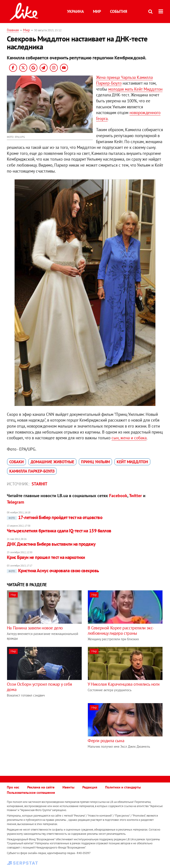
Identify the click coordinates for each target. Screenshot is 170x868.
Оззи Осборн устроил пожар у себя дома (40, 687)
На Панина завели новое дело (35, 628)
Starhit (40, 484)
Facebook (118, 496)
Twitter (135, 496)
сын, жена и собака (129, 438)
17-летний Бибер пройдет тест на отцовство (55, 517)
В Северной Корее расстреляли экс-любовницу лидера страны (121, 631)
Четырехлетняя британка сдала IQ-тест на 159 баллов (59, 531)
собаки (16, 462)
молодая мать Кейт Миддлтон (135, 89)
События (119, 11)
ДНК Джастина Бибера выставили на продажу (51, 544)
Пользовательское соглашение (31, 792)
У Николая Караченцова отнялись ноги (124, 684)
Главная (13, 30)
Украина (75, 11)
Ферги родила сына (106, 741)
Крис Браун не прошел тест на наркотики (46, 557)
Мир (97, 11)
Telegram (15, 502)
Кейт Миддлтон (132, 462)
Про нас (13, 787)
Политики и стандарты (123, 787)
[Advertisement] (44, 734)
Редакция (90, 787)
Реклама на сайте (41, 787)
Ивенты (68, 787)
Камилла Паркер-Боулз (32, 471)
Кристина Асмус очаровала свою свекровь (53, 571)
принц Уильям (95, 462)
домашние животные (52, 462)
